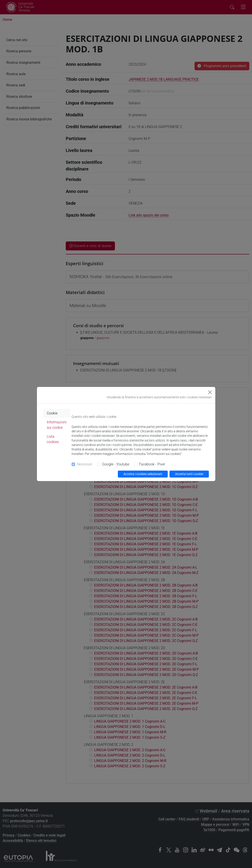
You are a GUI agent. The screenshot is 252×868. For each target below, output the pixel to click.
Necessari (85, 464)
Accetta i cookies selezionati (143, 474)
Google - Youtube (116, 464)
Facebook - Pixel (152, 464)
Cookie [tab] (52, 413)
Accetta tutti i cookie (189, 474)
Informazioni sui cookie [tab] (57, 425)
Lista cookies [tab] (53, 439)
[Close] (210, 392)
